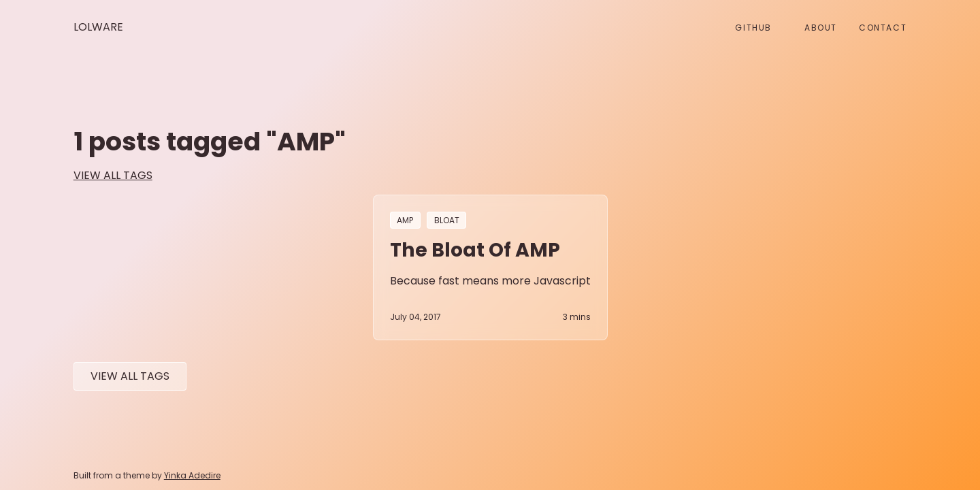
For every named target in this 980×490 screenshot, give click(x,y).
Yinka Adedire (192, 475)
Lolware (98, 27)
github (753, 28)
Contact (883, 28)
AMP (405, 220)
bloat (447, 220)
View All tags (130, 376)
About (821, 28)
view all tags (113, 175)
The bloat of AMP (475, 250)
